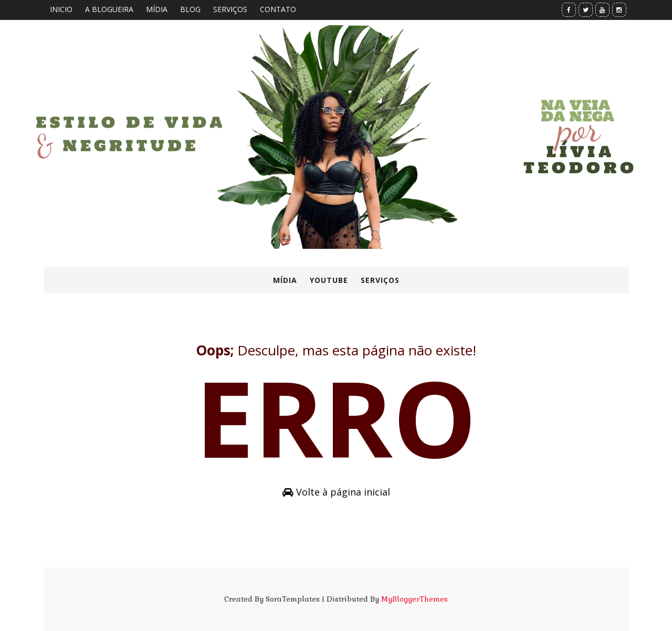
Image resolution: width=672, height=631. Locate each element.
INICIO (61, 9)
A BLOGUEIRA (109, 9)
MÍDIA (157, 9)
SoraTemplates (293, 599)
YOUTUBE (329, 280)
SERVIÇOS (230, 9)
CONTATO (278, 9)
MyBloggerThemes (414, 599)
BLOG (190, 9)
